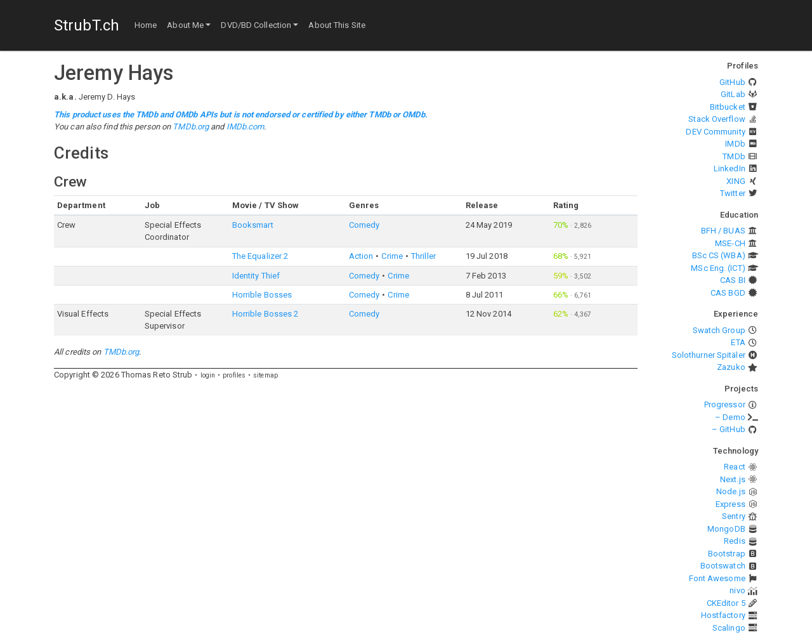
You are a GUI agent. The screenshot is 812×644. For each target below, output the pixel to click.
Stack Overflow (717, 119)
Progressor (725, 404)
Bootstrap (727, 554)
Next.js (733, 479)
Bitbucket (728, 107)
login (208, 375)
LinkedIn (730, 168)
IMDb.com (246, 127)
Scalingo (729, 628)
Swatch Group (719, 330)
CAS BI (733, 280)
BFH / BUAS (723, 231)
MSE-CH (730, 243)
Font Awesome (717, 578)
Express (730, 504)
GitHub (732, 82)
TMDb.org (191, 127)
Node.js (731, 491)
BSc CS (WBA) (719, 255)
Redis (735, 541)
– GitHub (729, 429)
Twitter (733, 193)
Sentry (734, 516)
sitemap (265, 375)
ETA (738, 342)
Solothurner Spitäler (709, 355)
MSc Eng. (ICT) (718, 268)
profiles (234, 375)
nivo (737, 590)
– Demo (730, 417)
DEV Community (715, 132)
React (735, 467)
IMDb (735, 144)
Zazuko (731, 367)
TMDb (734, 156)
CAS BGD (728, 293)
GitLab (733, 94)
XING (736, 181)
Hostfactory (723, 615)
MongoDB (726, 529)
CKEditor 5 (726, 603)
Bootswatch (723, 566)
